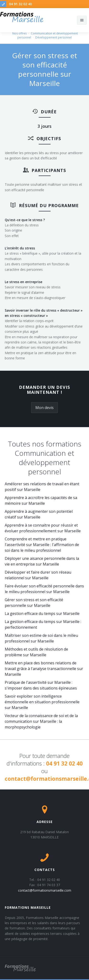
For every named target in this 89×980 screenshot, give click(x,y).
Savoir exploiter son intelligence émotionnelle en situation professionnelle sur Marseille (42, 702)
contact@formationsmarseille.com (45, 890)
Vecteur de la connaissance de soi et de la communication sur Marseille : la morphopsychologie (41, 721)
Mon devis (44, 408)
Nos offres (19, 33)
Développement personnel (54, 37)
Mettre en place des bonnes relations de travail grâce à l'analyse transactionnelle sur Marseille (44, 669)
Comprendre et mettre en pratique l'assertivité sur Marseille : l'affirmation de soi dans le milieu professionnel (42, 545)
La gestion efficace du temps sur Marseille (42, 614)
